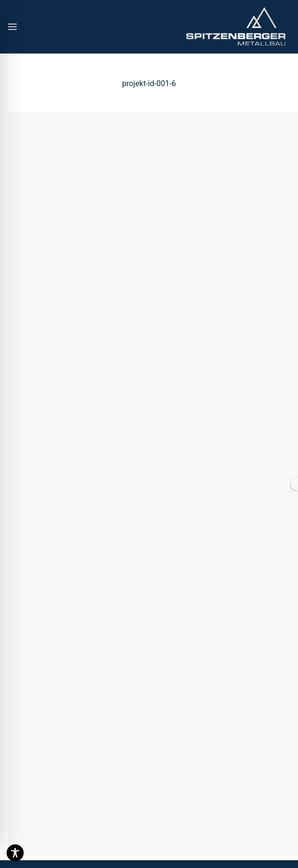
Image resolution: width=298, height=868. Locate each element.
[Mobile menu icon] (12, 27)
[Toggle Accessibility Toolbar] (15, 853)
